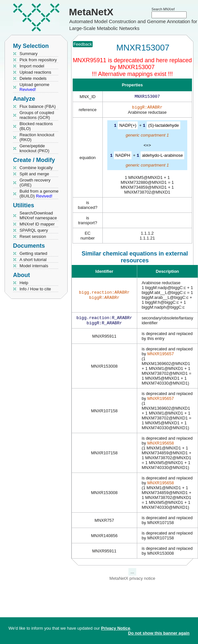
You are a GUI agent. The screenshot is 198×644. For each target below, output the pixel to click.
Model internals (34, 266)
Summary (29, 54)
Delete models (33, 78)
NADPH (123, 156)
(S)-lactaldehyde (164, 127)
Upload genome (34, 87)
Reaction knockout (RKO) (37, 137)
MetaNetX (91, 12)
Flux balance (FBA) (38, 106)
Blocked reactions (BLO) (36, 126)
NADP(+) (128, 127)
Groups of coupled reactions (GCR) (37, 115)
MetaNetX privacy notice (132, 580)
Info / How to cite (35, 289)
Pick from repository (38, 60)
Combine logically (36, 168)
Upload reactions (35, 72)
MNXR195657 (161, 356)
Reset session (33, 236)
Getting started (33, 253)
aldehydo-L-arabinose (163, 156)
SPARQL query (34, 230)
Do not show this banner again (159, 633)
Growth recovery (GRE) (35, 183)
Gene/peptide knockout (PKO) (34, 148)
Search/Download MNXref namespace (38, 215)
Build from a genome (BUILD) (39, 194)
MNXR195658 (161, 445)
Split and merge (34, 174)
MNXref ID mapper (37, 224)
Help (24, 283)
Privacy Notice (116, 628)
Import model (32, 66)
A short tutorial (33, 260)
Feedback (83, 44)
